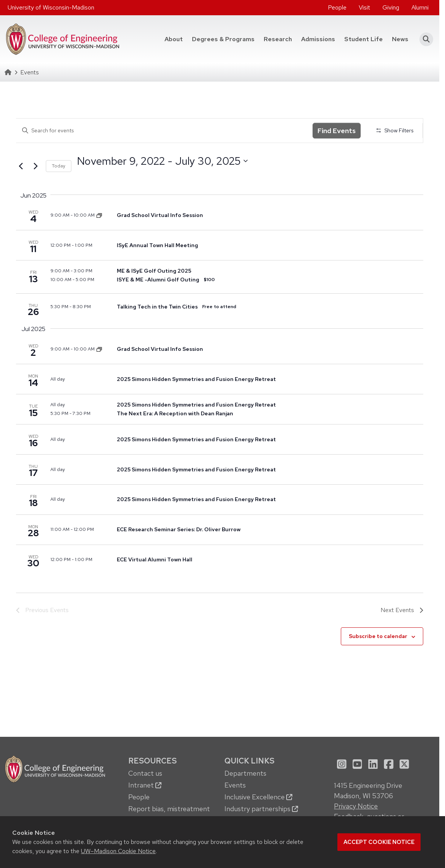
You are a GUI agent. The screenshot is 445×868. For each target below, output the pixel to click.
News (400, 39)
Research (278, 39)
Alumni (420, 7)
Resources (152, 761)
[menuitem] (337, 8)
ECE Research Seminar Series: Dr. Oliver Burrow (179, 529)
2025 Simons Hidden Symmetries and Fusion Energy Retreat (196, 379)
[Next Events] (35, 166)
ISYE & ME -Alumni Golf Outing (158, 280)
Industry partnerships (261, 809)
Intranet (145, 785)
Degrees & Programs (226, 39)
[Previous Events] (21, 166)
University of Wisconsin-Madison (51, 7)
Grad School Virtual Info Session (160, 215)
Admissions (318, 39)
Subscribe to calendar (378, 636)
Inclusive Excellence (258, 797)
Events (235, 785)
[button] (424, 39)
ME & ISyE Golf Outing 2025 (154, 271)
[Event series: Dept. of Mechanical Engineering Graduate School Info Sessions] (99, 215)
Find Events (337, 131)
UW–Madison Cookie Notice (118, 851)
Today (59, 166)
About (174, 39)
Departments (245, 773)
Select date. (77, 175)
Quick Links (249, 761)
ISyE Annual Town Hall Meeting (157, 245)
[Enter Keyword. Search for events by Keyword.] (164, 131)
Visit (364, 7)
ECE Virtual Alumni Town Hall (155, 559)
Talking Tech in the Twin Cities (157, 307)
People (337, 7)
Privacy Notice (356, 806)
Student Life (364, 39)
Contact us (145, 773)
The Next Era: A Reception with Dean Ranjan (175, 413)
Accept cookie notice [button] (379, 842)
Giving (391, 7)
